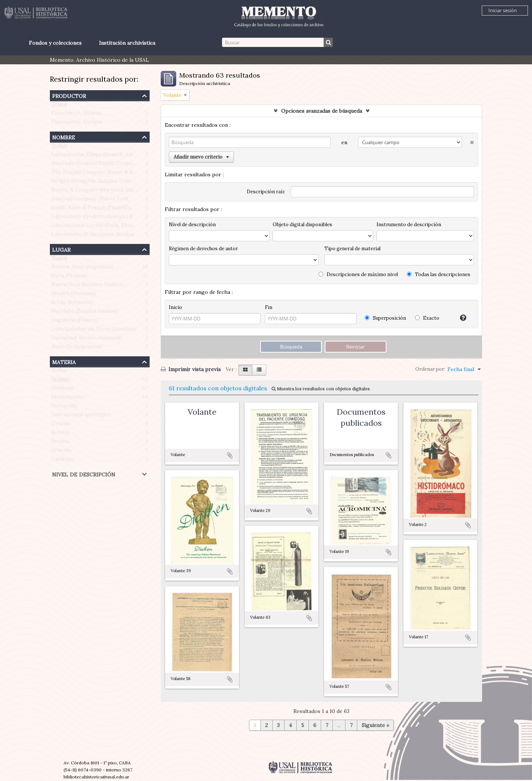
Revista (60, 443)
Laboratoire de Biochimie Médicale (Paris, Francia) (114, 236)
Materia (64, 361)
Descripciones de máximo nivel (358, 274)
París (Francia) (69, 277)
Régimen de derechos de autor (203, 249)
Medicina (62, 390)
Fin (269, 307)
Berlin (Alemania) (72, 304)
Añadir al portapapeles (230, 455)
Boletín (60, 434)
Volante (61, 381)
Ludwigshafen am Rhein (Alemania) (94, 330)
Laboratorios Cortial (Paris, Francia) (96, 227)
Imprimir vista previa (191, 369)
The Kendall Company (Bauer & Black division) (108, 174)
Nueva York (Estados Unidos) (87, 286)
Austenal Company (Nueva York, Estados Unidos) (111, 200)
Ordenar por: (430, 369)
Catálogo (63, 461)
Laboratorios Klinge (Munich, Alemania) (100, 156)
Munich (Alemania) (74, 295)
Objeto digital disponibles (302, 225)
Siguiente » (375, 725)
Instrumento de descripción (409, 225)
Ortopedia (64, 407)
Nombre (64, 137)
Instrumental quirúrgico (81, 416)
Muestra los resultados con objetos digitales (321, 389)
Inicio (175, 307)
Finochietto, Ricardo (77, 115)
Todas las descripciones (439, 274)
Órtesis (61, 425)
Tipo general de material (352, 249)
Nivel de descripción (84, 474)
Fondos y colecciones (55, 43)
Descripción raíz (266, 192)
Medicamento (68, 398)
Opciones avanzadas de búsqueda (322, 111)
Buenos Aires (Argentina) (82, 268)
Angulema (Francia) (75, 322)
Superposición (385, 318)
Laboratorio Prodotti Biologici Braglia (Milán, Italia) (115, 218)
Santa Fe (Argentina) (76, 348)
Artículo (61, 452)
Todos (59, 106)
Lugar (61, 249)
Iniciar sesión (503, 10)
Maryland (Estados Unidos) (84, 313)
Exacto (427, 318)
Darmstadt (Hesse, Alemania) (87, 339)
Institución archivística (127, 43)
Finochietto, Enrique (77, 123)
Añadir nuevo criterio (201, 157)
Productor (69, 95)
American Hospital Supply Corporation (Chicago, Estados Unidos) (133, 165)
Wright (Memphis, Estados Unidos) (95, 183)
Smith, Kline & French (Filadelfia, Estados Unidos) (112, 209)
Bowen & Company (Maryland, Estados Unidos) (109, 191)
